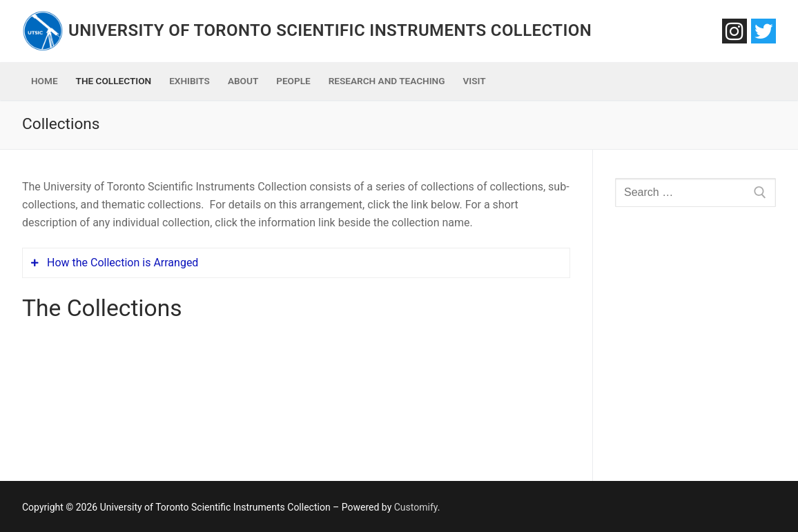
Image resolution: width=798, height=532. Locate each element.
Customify (416, 507)
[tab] (296, 263)
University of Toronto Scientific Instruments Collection (330, 30)
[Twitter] (763, 31)
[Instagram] (734, 31)
